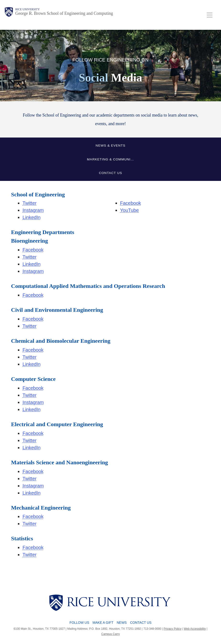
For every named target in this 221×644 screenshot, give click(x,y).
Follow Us (79, 623)
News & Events (111, 146)
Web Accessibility (195, 629)
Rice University (27, 9)
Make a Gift (103, 623)
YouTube (129, 210)
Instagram (33, 210)
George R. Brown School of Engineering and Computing (64, 13)
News (122, 623)
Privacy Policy (173, 629)
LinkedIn (32, 217)
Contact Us (110, 173)
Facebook (131, 203)
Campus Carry (110, 634)
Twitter (29, 203)
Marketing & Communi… (110, 159)
